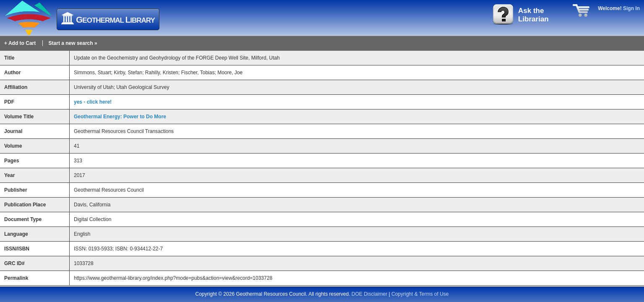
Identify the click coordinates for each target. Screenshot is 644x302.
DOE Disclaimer (369, 294)
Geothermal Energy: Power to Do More (120, 117)
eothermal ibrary (115, 20)
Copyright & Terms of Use (420, 294)
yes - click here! (93, 102)
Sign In (631, 8)
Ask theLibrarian (533, 15)
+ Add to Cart (20, 43)
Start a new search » (73, 43)
